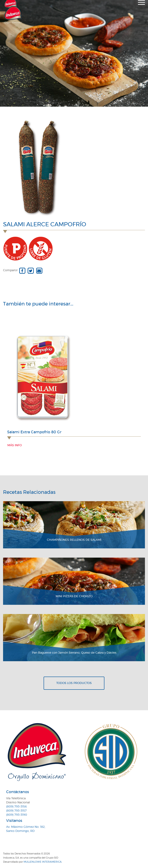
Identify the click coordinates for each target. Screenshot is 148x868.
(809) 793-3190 (17, 815)
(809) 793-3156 (16, 807)
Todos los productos (74, 683)
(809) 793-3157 (16, 811)
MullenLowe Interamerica (43, 862)
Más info (15, 445)
